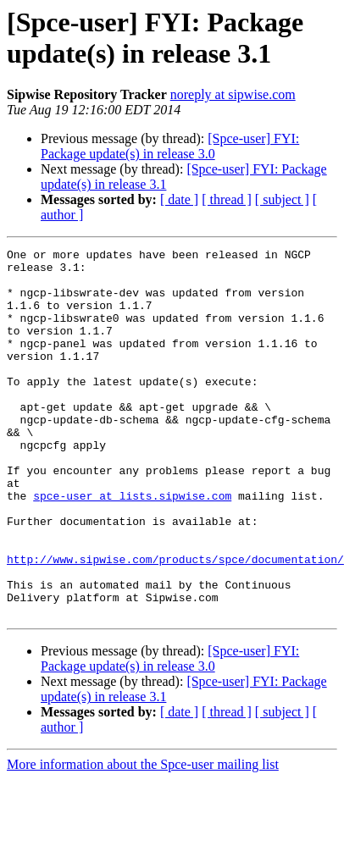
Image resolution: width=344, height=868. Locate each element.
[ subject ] (282, 199)
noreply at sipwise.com (233, 94)
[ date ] (179, 199)
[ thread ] (227, 199)
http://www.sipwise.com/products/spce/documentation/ (175, 622)
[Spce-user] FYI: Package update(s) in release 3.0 (170, 146)
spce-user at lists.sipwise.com (132, 546)
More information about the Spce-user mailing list (143, 838)
